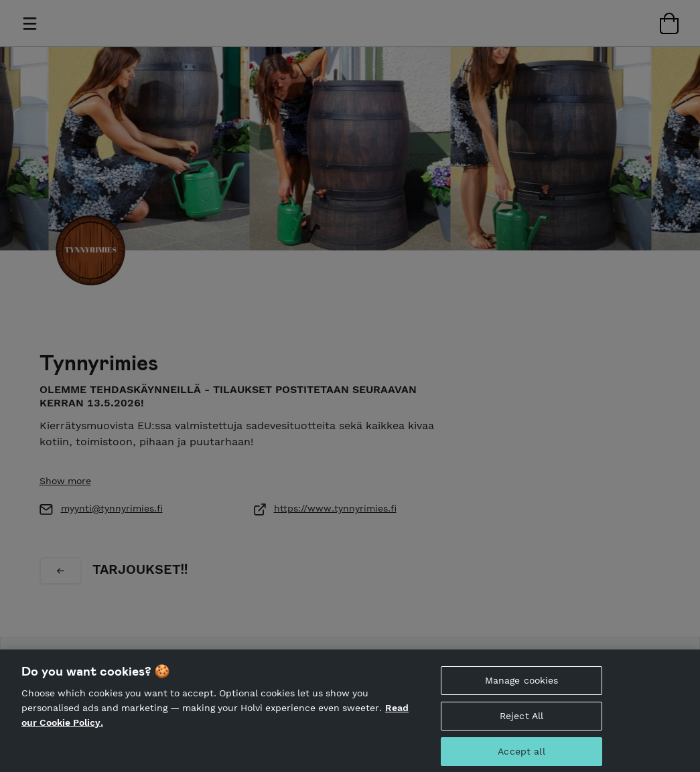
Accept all (521, 755)
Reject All (521, 720)
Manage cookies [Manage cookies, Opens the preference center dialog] (522, 684)
